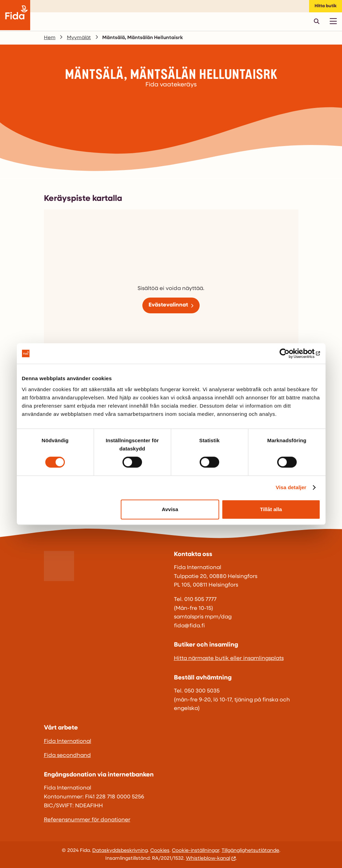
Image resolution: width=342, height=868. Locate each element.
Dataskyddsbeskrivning (120, 851)
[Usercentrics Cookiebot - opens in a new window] (290, 353)
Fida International (68, 742)
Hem (50, 38)
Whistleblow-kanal (208, 859)
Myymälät (79, 38)
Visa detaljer (291, 487)
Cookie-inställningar (196, 851)
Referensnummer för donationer (87, 820)
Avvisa (170, 509)
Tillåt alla (271, 509)
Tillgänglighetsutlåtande (250, 851)
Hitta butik (326, 6)
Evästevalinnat (168, 305)
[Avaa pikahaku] (317, 21)
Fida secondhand (67, 756)
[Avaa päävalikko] (333, 21)
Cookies (160, 851)
